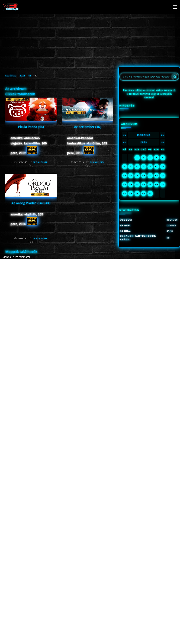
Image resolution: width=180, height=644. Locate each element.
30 (144, 193)
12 (163, 167)
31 (150, 193)
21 (131, 184)
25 (156, 184)
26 (163, 184)
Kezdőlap (11, 75)
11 (156, 167)
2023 (22, 75)
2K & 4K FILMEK (40, 162)
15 (137, 176)
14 (131, 176)
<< (125, 135)
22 (137, 184)
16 (144, 176)
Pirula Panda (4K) (31, 127)
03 (30, 75)
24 (150, 184)
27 (125, 193)
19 (163, 176)
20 (125, 184)
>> (163, 135)
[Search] (175, 77)
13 (125, 176)
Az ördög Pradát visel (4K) (31, 203)
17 (150, 176)
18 (156, 176)
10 (150, 167)
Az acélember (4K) (88, 127)
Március (144, 135)
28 (131, 193)
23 (144, 184)
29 (137, 193)
